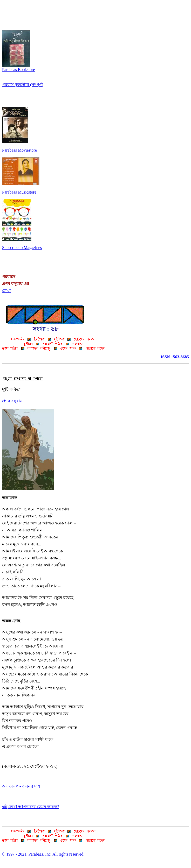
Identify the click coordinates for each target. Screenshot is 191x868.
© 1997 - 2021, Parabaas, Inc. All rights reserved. (43, 854)
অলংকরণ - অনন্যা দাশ (21, 786)
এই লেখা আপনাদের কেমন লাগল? (31, 807)
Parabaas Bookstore (19, 68)
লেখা (6, 291)
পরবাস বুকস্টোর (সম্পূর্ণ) (23, 85)
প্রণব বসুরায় (12, 401)
